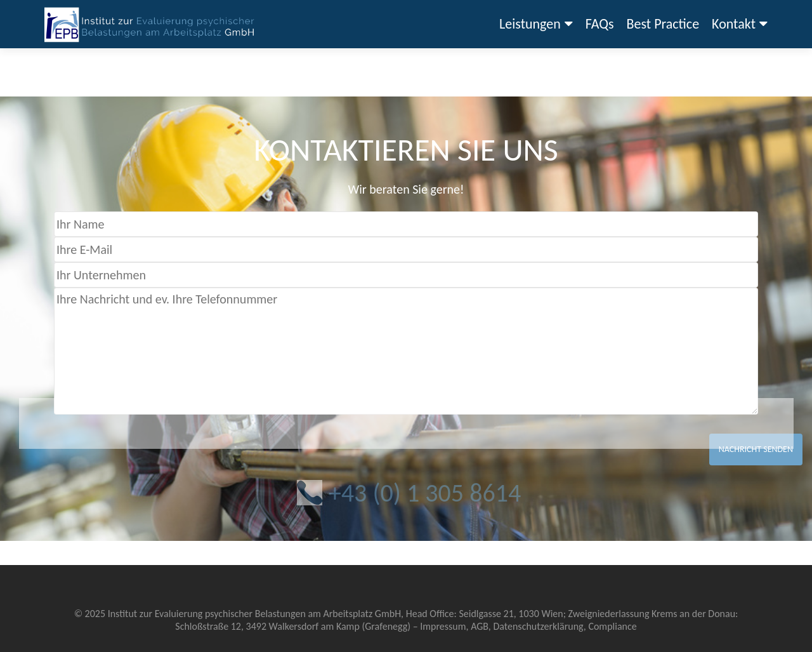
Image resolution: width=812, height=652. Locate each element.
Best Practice (663, 24)
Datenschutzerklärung (538, 626)
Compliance (612, 626)
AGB (480, 626)
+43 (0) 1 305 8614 (425, 493)
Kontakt (734, 24)
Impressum (443, 626)
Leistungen (530, 24)
